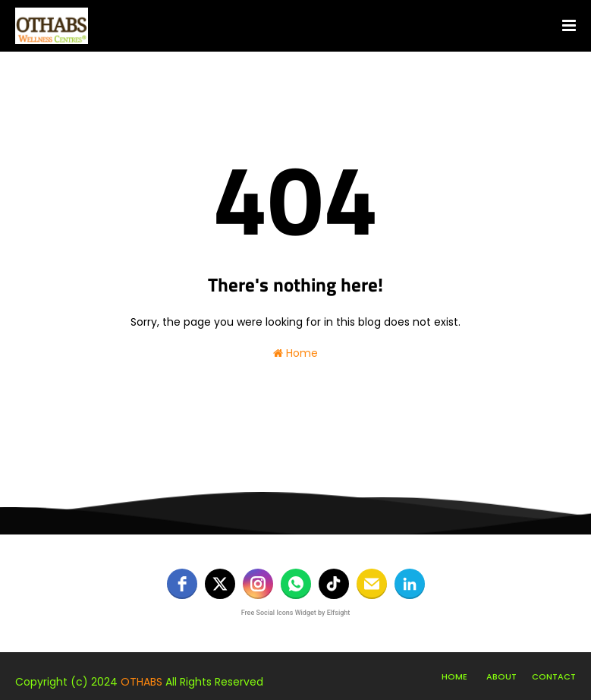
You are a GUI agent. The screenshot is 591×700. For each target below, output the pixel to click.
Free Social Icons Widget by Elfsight (296, 613)
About (501, 676)
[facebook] (182, 584)
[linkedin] (410, 584)
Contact (554, 676)
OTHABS (141, 682)
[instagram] (258, 584)
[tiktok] (334, 584)
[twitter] (220, 584)
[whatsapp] (296, 584)
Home (295, 353)
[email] (372, 584)
